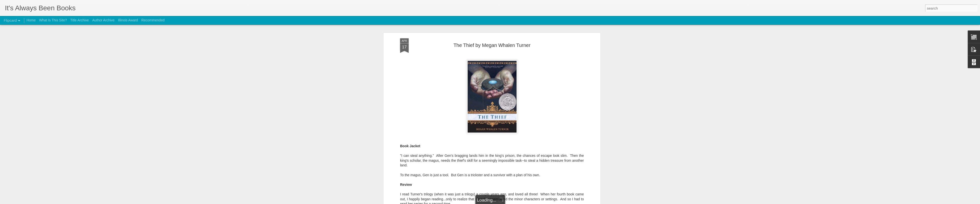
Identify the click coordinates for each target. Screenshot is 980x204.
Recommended (153, 20)
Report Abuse (520, 201)
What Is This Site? (53, 20)
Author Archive (103, 20)
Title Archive (80, 20)
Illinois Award (128, 20)
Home (31, 20)
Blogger (505, 201)
